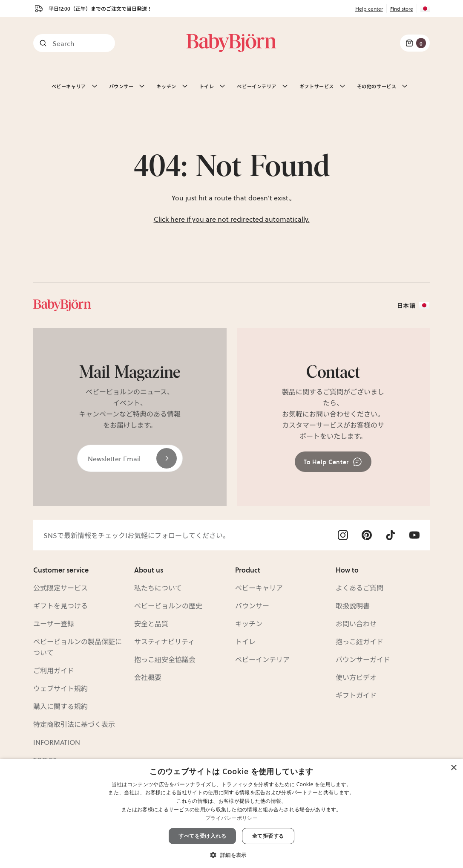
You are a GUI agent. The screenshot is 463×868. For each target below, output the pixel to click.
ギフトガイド (356, 695)
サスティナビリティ (164, 641)
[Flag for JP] (423, 9)
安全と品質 (151, 623)
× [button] (453, 768)
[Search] (74, 43)
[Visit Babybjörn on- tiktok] (391, 535)
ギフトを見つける (60, 605)
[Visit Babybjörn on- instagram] (343, 535)
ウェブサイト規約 (60, 688)
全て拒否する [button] (268, 836)
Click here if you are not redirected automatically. (232, 219)
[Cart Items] (415, 43)
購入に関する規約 (60, 706)
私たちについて (158, 587)
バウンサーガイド (363, 659)
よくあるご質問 (359, 587)
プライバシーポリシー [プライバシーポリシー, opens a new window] (231, 818)
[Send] (167, 458)
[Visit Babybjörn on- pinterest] (367, 535)
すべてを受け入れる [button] (202, 836)
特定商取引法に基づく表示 (74, 724)
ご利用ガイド (54, 670)
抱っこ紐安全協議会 (165, 659)
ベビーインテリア (262, 659)
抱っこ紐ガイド (359, 641)
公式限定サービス (60, 587)
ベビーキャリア (259, 587)
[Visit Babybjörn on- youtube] (414, 535)
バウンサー (252, 605)
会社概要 (148, 677)
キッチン (249, 623)
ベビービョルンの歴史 (168, 605)
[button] (231, 854)
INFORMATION (57, 742)
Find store (402, 8)
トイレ (245, 641)
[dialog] (231, 813)
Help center (369, 8)
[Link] (231, 43)
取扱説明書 (353, 605)
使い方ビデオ (356, 677)
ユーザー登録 (54, 623)
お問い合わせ (356, 623)
